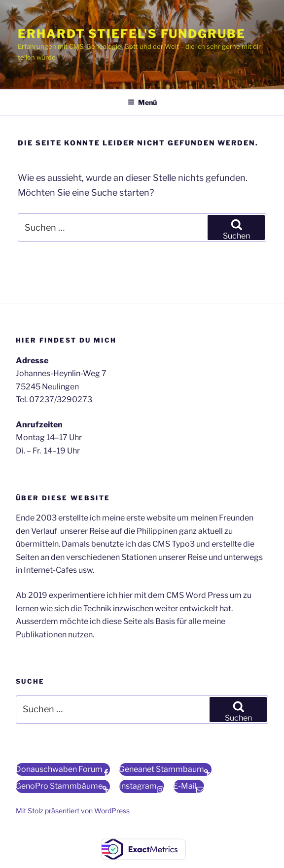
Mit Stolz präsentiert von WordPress (73, 811)
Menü (142, 102)
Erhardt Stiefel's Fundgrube (132, 34)
